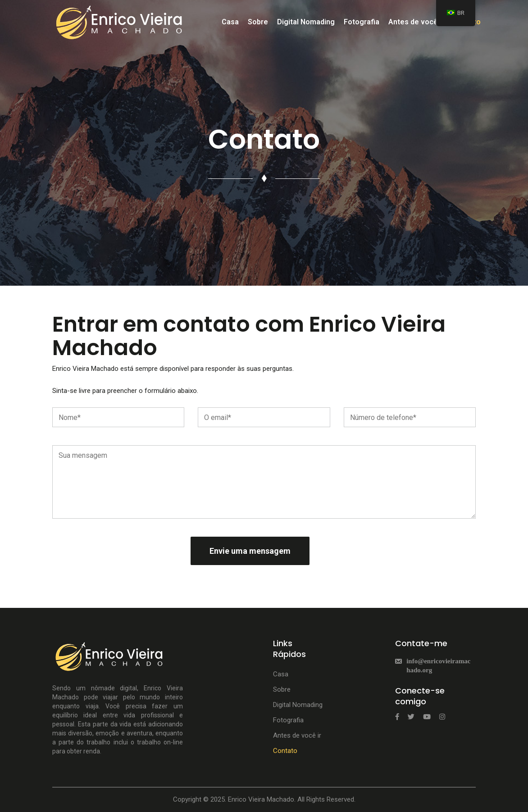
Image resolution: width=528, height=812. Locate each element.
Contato (285, 751)
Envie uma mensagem (250, 551)
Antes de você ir (416, 22)
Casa (230, 22)
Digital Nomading (306, 22)
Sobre (258, 22)
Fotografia (362, 22)
